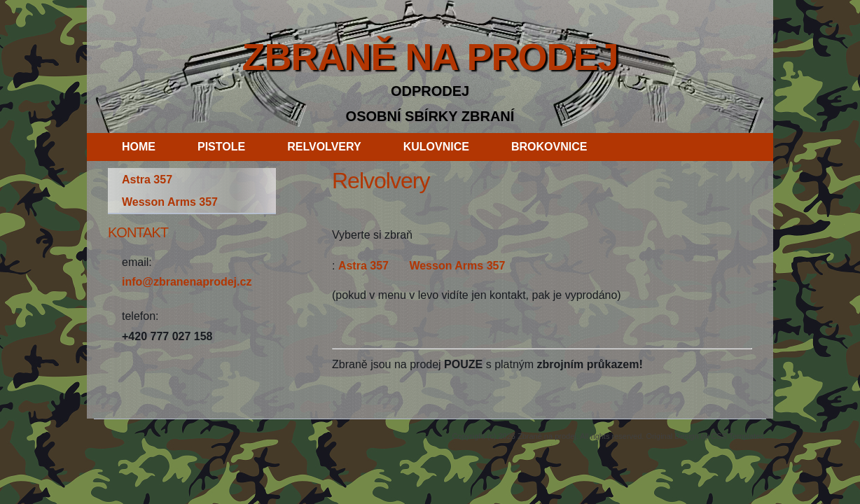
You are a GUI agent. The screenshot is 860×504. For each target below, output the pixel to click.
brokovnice (549, 147)
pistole (221, 147)
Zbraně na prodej (430, 57)
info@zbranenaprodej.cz (187, 282)
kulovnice (436, 147)
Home (139, 147)
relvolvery (324, 147)
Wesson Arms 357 (457, 266)
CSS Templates (737, 436)
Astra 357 (363, 266)
